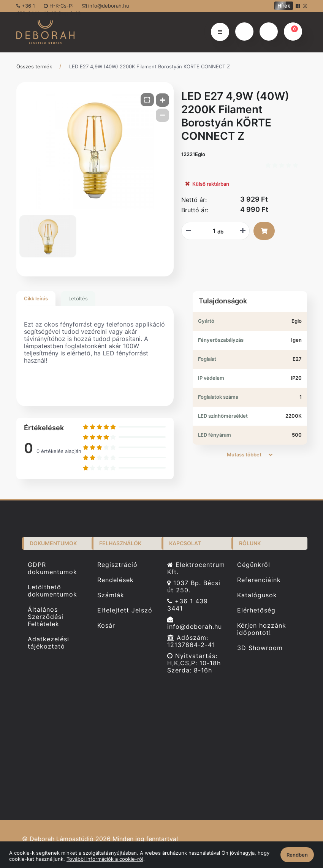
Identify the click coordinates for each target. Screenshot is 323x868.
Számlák (111, 595)
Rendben (297, 855)
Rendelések (116, 580)
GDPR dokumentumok (52, 568)
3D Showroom (260, 648)
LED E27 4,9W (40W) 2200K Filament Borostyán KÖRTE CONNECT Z (150, 66)
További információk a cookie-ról (105, 859)
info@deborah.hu (105, 6)
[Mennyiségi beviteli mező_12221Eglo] (212, 231)
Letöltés (78, 298)
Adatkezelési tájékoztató (48, 643)
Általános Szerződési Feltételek (46, 617)
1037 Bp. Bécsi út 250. (194, 587)
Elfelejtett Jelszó (125, 610)
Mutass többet (250, 455)
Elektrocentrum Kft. (196, 568)
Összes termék (34, 66)
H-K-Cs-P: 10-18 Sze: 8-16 (62, 7)
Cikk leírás (36, 298)
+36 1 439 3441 (188, 605)
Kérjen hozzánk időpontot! (262, 629)
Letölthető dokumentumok (52, 591)
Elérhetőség (256, 610)
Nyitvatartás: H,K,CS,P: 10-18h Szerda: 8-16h (194, 663)
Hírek (284, 6)
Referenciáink (259, 580)
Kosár (106, 626)
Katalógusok (257, 595)
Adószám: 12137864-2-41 (191, 641)
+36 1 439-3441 (28, 7)
